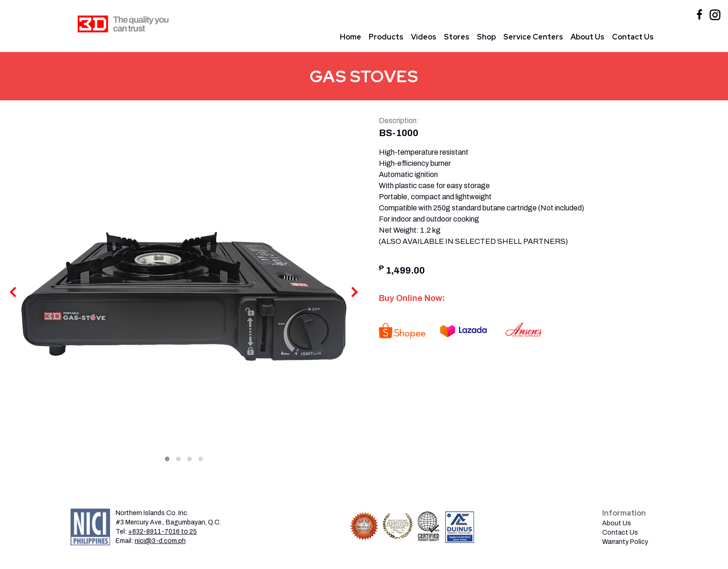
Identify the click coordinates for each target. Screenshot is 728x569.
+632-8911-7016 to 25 (162, 532)
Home (351, 37)
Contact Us (633, 37)
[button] (167, 459)
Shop (486, 37)
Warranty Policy (625, 542)
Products (386, 37)
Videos (424, 37)
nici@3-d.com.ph (160, 541)
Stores (457, 37)
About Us (588, 37)
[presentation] (355, 293)
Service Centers (533, 37)
